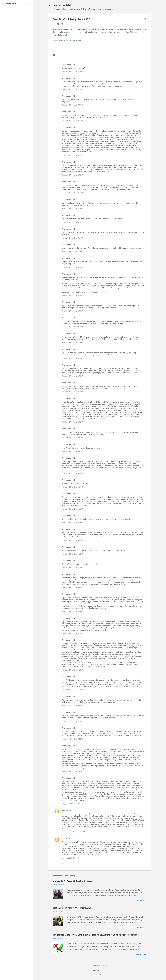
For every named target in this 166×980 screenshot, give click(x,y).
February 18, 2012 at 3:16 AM (73, 438)
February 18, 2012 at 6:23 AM (73, 612)
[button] (145, 20)
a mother (65, 810)
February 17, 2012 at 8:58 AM (73, 311)
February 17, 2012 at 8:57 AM (73, 238)
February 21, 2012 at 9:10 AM (73, 706)
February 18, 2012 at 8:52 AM (73, 633)
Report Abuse (99, 975)
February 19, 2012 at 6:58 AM (73, 670)
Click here (61, 41)
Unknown (65, 839)
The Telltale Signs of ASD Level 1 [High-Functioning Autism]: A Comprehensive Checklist (95, 935)
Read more (141, 901)
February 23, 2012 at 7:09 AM (73, 721)
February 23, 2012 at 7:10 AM (73, 739)
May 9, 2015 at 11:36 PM (71, 804)
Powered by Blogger (99, 966)
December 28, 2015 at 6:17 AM (73, 832)
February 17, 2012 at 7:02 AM (73, 72)
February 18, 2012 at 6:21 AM (73, 451)
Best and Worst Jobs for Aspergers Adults (73, 908)
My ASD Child (62, 6)
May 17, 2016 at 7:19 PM (71, 858)
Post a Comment (62, 864)
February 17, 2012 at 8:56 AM (73, 121)
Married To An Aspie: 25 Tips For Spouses (72, 881)
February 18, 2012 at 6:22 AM (73, 509)
